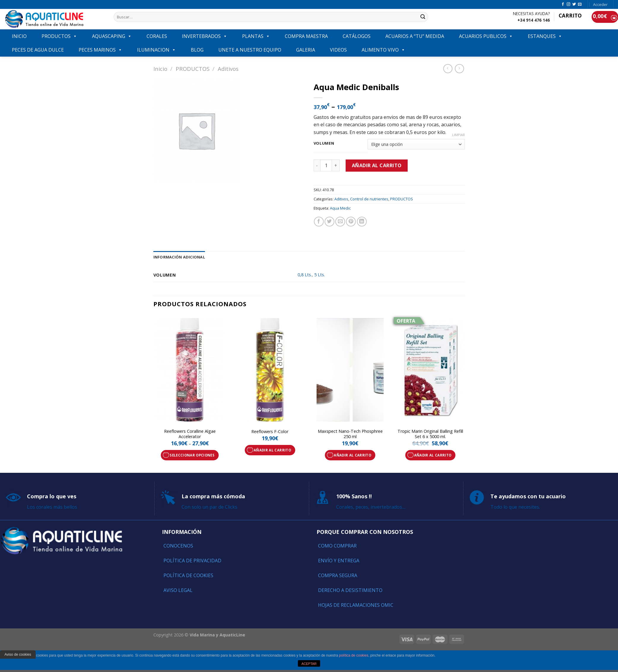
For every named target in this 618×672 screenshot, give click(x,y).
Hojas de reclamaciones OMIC (356, 605)
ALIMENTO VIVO (383, 50)
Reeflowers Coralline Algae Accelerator (190, 434)
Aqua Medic (340, 208)
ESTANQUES (545, 36)
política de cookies (354, 655)
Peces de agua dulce (38, 50)
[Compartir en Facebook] (319, 222)
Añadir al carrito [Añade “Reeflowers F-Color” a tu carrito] (272, 450)
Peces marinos (100, 50)
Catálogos (357, 36)
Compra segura (338, 575)
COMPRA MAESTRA (306, 36)
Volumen (324, 143)
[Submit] (423, 17)
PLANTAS (256, 36)
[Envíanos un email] (580, 4)
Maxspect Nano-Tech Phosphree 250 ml (350, 434)
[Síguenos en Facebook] (563, 4)
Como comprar (337, 546)
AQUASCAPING (112, 36)
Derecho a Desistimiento (350, 590)
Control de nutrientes (369, 199)
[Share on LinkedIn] (362, 222)
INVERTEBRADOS (205, 36)
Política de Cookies (188, 575)
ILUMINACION (157, 50)
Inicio (160, 69)
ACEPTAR (309, 664)
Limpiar (459, 135)
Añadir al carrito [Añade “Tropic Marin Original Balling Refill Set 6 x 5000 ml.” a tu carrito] (433, 455)
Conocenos (178, 546)
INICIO (19, 36)
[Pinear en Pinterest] (351, 222)
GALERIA (306, 50)
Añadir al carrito (377, 165)
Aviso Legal (178, 590)
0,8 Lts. (305, 275)
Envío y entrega (339, 561)
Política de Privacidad (192, 561)
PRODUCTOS (59, 36)
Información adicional (179, 257)
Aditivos (228, 69)
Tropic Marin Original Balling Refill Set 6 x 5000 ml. (430, 434)
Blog (197, 50)
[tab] (179, 257)
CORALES (157, 36)
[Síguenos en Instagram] (568, 4)
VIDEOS (338, 50)
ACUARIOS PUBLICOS (486, 36)
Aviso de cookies (18, 655)
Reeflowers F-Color (270, 432)
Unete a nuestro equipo (250, 50)
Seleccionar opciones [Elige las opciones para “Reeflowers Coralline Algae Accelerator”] (192, 455)
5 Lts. (320, 275)
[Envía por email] (340, 222)
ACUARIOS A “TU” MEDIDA (415, 36)
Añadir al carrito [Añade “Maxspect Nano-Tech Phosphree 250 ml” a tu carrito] (352, 455)
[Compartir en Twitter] (329, 222)
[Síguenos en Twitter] (574, 4)
